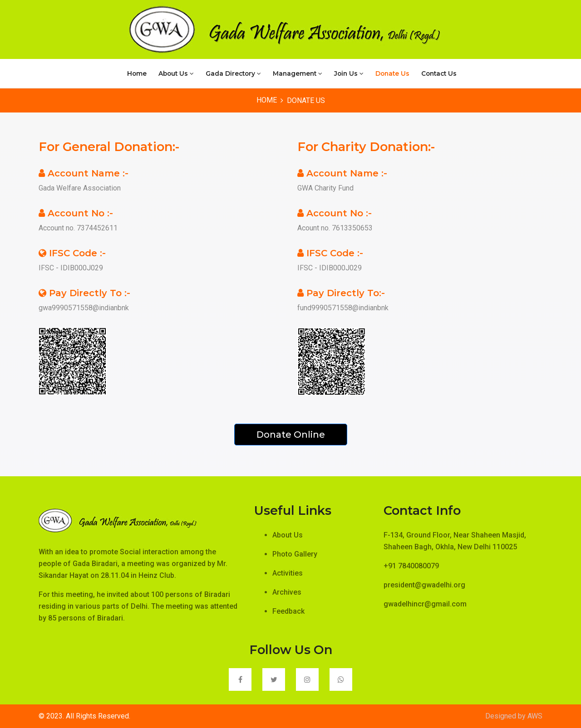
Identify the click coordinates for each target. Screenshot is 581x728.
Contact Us (439, 73)
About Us (176, 73)
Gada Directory (233, 73)
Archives (287, 592)
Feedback (288, 611)
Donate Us (392, 73)
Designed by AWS (514, 716)
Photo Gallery (295, 554)
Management (298, 73)
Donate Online (291, 435)
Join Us (349, 73)
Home (137, 73)
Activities (288, 573)
